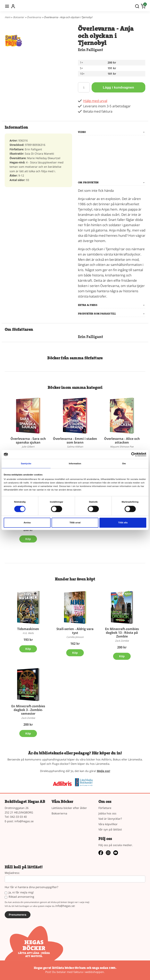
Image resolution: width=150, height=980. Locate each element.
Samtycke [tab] (26, 464)
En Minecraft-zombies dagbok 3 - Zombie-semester (28, 710)
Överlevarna (34, 17)
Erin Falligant (91, 50)
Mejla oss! (104, 771)
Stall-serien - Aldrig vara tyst (75, 631)
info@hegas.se (24, 821)
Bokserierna (59, 813)
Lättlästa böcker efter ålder (69, 808)
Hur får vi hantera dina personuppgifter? (31, 887)
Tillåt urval (75, 523)
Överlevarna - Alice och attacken (122, 441)
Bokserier (19, 17)
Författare (105, 808)
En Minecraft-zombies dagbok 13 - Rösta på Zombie (122, 633)
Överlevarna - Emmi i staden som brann (75, 441)
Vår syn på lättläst (110, 829)
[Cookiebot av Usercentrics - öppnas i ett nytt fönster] (129, 454)
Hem (8, 17)
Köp (28, 539)
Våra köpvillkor (108, 824)
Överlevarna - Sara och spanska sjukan (28, 441)
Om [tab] (124, 464)
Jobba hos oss (107, 813)
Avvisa (27, 523)
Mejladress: (12, 873)
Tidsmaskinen (28, 629)
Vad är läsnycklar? (110, 819)
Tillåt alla (123, 523)
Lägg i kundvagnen (118, 87)
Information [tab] (75, 464)
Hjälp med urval (95, 101)
